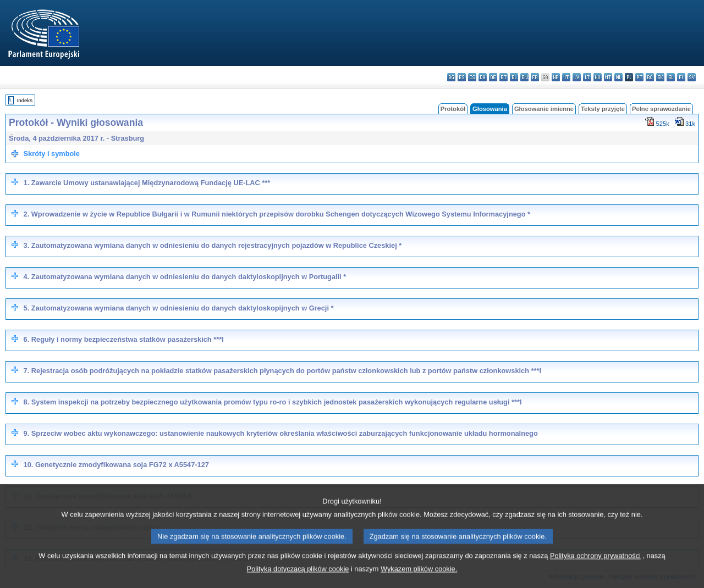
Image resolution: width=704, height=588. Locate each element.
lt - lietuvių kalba (587, 77)
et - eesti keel (504, 77)
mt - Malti (608, 77)
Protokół (453, 109)
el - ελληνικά (514, 77)
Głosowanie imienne (544, 109)
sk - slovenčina (660, 77)
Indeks (25, 100)
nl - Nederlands (618, 77)
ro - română (650, 77)
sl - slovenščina (671, 77)
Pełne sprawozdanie (661, 109)
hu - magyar (598, 77)
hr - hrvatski (556, 77)
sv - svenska (692, 77)
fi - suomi (681, 77)
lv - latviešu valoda (577, 77)
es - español (462, 77)
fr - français (535, 77)
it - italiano (566, 77)
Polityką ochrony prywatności (595, 568)
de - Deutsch (493, 77)
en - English (524, 77)
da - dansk (483, 77)
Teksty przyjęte (603, 109)
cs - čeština (472, 77)
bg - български (451, 77)
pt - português (639, 77)
